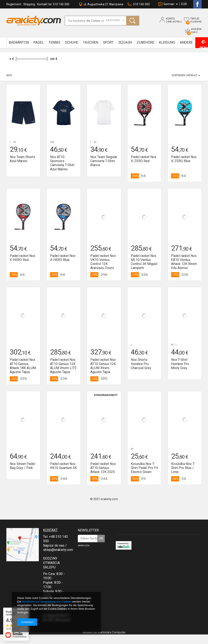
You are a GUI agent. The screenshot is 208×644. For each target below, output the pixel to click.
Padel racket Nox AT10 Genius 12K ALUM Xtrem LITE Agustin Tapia (63, 366)
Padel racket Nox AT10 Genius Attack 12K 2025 (103, 468)
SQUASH (125, 42)
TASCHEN (91, 42)
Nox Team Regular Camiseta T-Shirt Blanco (104, 161)
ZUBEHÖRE (146, 42)
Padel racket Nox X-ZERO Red (144, 159)
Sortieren (178, 75)
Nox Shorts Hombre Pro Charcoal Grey (141, 364)
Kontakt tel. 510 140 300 (53, 4)
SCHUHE (72, 42)
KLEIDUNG (167, 42)
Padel (39, 42)
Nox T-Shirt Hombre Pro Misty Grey (180, 364)
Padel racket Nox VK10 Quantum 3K (63, 466)
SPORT (108, 42)
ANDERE (186, 42)
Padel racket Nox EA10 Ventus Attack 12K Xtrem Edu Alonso (184, 262)
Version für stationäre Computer (104, 632)
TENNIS (54, 42)
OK (101, 538)
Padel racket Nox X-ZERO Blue (184, 159)
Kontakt (50, 530)
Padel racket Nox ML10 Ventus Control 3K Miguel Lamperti (144, 262)
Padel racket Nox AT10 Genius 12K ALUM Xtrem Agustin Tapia (103, 366)
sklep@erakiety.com (58, 550)
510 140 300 (141, 4)
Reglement (14, 4)
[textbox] (89, 21)
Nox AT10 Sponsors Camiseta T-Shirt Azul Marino (62, 163)
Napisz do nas (54, 545)
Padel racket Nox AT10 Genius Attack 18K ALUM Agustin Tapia (23, 366)
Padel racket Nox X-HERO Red (22, 258)
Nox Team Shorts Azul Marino (22, 159)
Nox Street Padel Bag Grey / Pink (22, 466)
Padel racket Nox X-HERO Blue (63, 258)
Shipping (29, 4)
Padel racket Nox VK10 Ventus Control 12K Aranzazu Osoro (103, 262)
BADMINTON (19, 42)
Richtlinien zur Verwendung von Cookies (47, 602)
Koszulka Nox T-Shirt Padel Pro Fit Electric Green (144, 468)
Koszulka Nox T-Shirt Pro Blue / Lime (183, 468)
